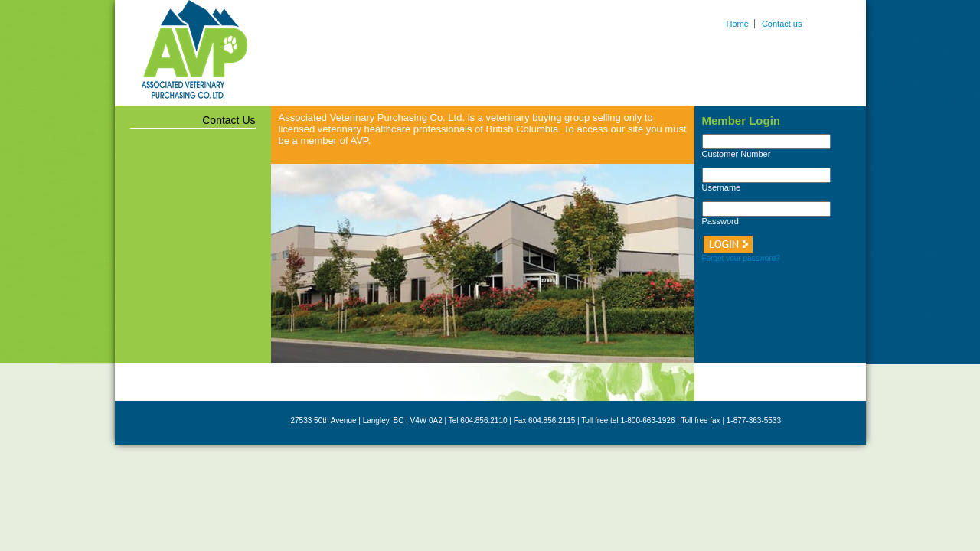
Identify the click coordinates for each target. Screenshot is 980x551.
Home (738, 24)
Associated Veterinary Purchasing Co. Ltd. (194, 49)
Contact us (782, 24)
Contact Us (229, 120)
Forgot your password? (741, 258)
